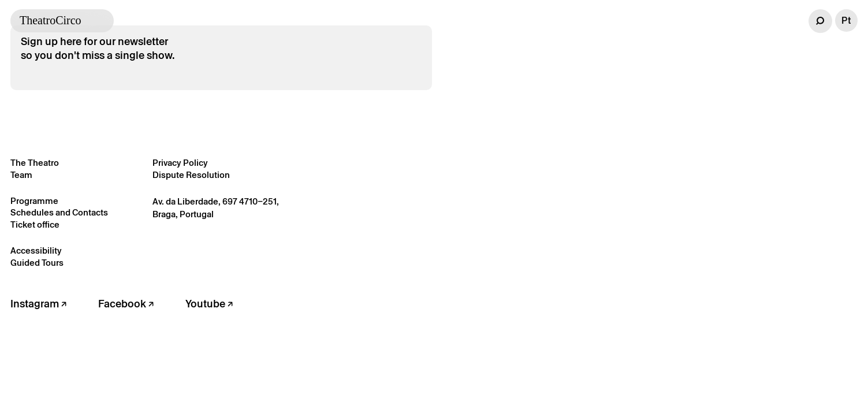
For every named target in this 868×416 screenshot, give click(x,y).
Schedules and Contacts (59, 212)
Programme (34, 201)
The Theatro (35, 163)
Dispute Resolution (191, 175)
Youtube (209, 304)
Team (21, 175)
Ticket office (35, 224)
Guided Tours (37, 263)
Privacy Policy (180, 163)
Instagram (38, 304)
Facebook (126, 304)
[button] (820, 21)
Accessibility (36, 250)
